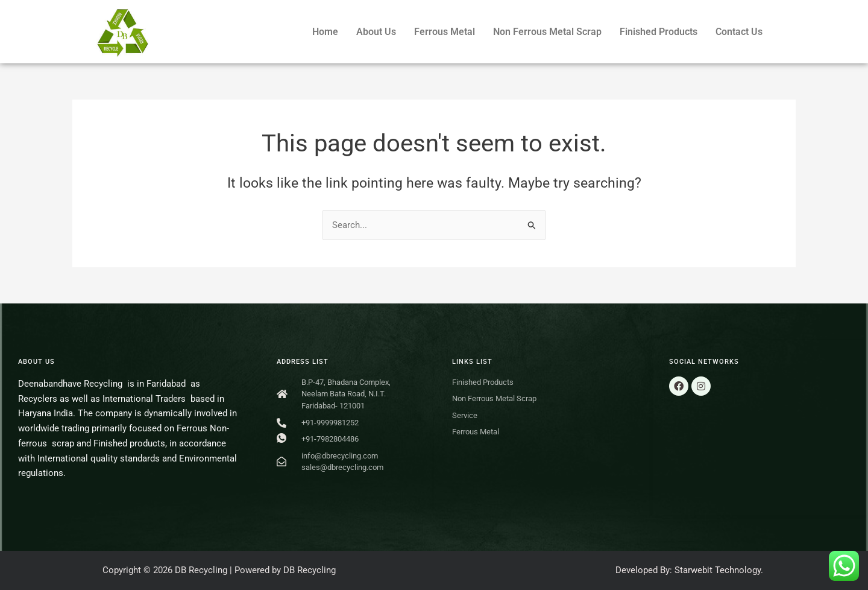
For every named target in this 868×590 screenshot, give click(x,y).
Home (325, 32)
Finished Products (659, 32)
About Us (376, 32)
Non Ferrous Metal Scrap (547, 32)
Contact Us (739, 32)
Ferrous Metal (445, 32)
